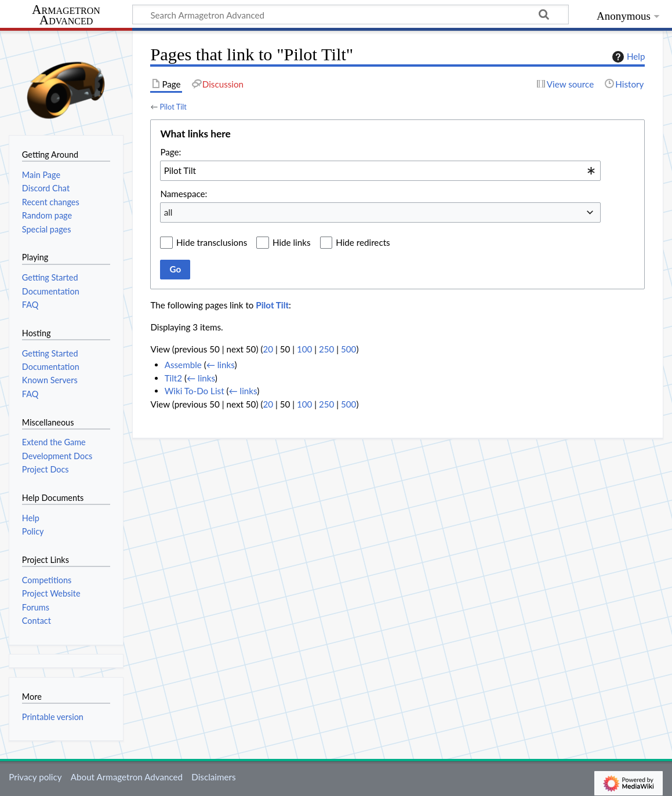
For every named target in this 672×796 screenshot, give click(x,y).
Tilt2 (173, 378)
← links (221, 365)
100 (304, 349)
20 (268, 349)
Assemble (183, 365)
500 (348, 349)
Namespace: (184, 194)
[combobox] (380, 170)
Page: (170, 152)
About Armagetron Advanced (127, 777)
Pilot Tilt (173, 107)
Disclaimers (213, 777)
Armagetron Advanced (66, 15)
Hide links (292, 242)
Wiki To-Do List (195, 391)
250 (326, 349)
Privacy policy (35, 777)
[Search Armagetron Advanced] (350, 14)
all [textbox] (168, 212)
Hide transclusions (212, 242)
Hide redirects (363, 242)
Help (627, 57)
